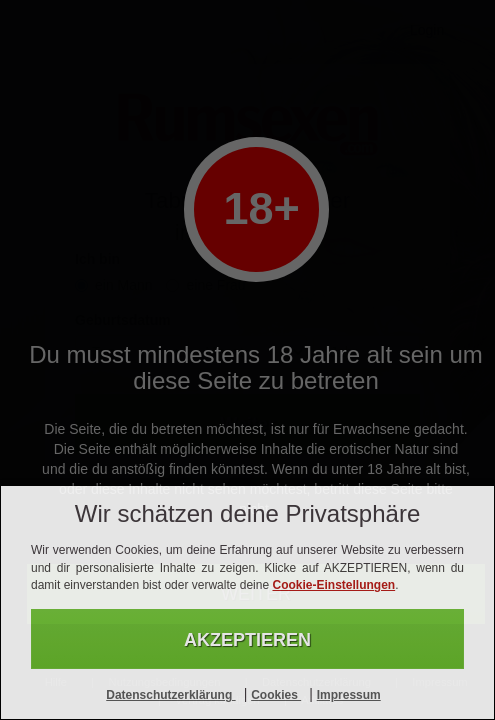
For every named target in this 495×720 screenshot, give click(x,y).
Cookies (276, 695)
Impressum (349, 695)
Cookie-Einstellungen (333, 585)
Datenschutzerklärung (170, 695)
